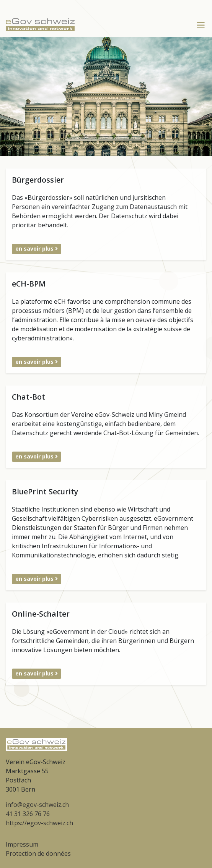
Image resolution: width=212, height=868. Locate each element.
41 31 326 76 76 (28, 814)
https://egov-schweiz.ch (39, 823)
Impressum (22, 844)
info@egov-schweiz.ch (37, 805)
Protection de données (38, 853)
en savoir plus (37, 249)
